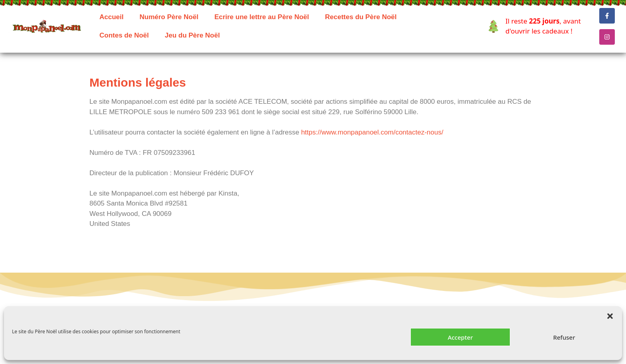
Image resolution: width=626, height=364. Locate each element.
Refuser (564, 337)
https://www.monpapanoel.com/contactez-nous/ (372, 132)
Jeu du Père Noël (192, 35)
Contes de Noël (124, 35)
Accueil (111, 17)
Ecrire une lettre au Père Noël (262, 17)
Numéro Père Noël (169, 17)
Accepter (460, 337)
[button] (610, 316)
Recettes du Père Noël (361, 17)
